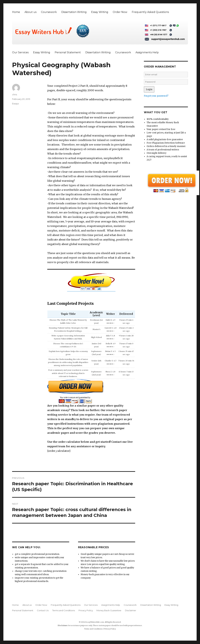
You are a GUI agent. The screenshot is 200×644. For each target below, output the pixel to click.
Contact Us (43, 610)
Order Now (120, 12)
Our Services (20, 52)
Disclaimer (131, 610)
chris (15, 94)
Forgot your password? (156, 96)
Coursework (49, 12)
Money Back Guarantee (109, 610)
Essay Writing (100, 12)
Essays (15, 104)
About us (30, 12)
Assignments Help (147, 52)
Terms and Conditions (64, 610)
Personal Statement (68, 52)
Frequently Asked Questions (150, 12)
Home (16, 12)
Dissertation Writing (74, 12)
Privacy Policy (86, 610)
